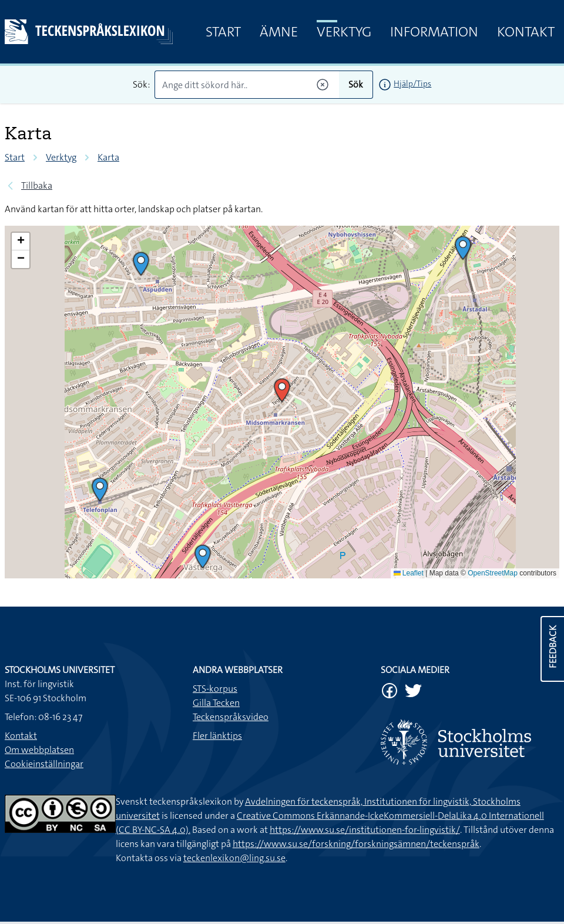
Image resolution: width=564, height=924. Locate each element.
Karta (108, 157)
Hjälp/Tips (412, 83)
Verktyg (344, 32)
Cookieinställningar (44, 764)
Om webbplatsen (39, 750)
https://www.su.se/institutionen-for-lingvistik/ (365, 830)
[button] (463, 248)
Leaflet (409, 573)
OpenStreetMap (493, 573)
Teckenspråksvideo (231, 717)
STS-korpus (215, 689)
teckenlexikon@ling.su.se (234, 858)
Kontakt (526, 32)
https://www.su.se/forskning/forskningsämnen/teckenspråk (356, 844)
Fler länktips (217, 736)
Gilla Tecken (216, 703)
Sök (356, 84)
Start (223, 32)
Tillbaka (37, 185)
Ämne (279, 32)
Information (434, 32)
